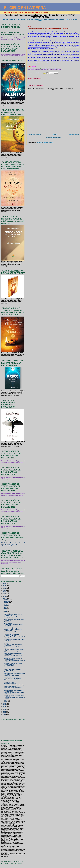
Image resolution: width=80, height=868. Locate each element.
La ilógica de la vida (9, 682)
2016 (5, 703)
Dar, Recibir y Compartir (10, 686)
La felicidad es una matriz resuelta (13, 678)
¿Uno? (6, 642)
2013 (5, 708)
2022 (5, 590)
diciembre (7, 600)
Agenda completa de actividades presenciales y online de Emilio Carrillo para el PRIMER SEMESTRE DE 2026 (40, 20)
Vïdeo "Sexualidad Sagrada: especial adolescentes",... (13, 654)
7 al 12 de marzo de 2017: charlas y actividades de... (13, 680)
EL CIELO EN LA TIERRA (25, 8)
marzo (6, 613)
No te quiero (7, 643)
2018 (5, 597)
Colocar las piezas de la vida (11, 652)
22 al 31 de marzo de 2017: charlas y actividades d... (13, 645)
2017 (5, 598)
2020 (5, 593)
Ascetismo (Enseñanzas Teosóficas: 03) (14, 685)
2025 (5, 585)
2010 (5, 713)
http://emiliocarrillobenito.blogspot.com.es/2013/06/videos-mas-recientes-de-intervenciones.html (13, 544)
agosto (6, 606)
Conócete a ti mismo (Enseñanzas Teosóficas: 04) (12, 670)
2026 (5, 584)
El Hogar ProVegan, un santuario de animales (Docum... (13, 659)
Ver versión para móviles (53, 138)
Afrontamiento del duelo (10, 684)
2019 (5, 595)
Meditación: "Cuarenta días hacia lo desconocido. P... (13, 664)
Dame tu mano (8, 622)
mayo (6, 610)
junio (6, 609)
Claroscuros (7, 672)
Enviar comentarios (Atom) (45, 143)
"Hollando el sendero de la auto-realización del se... (12, 617)
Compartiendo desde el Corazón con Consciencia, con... (13, 688)
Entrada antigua (74, 135)
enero (6, 702)
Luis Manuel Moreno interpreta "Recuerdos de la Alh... (12, 635)
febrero (6, 700)
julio (6, 607)
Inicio (55, 135)
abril (6, 612)
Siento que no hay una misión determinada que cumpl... (11, 628)
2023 (5, 589)
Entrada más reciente (34, 135)
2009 (5, 714)
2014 (5, 706)
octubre (6, 603)
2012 (5, 710)
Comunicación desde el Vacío (11, 676)
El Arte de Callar (8, 623)
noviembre (7, 601)
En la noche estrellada (10, 666)
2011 (5, 711)
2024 (5, 587)
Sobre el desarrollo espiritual (11, 677)
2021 (5, 592)
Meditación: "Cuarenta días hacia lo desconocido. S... (13, 630)
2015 (5, 705)
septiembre (7, 604)
